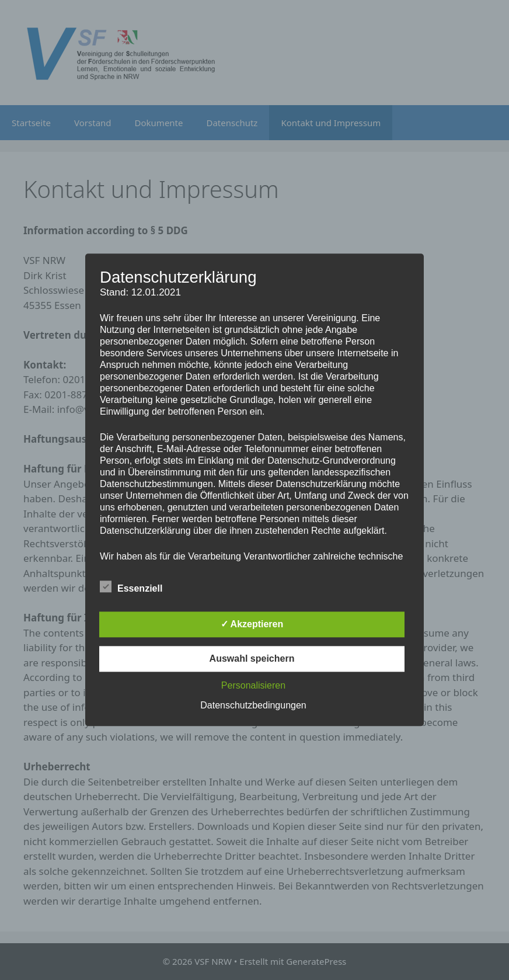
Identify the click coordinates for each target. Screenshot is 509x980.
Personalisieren (253, 686)
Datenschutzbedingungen (253, 706)
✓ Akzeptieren (252, 625)
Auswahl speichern (252, 659)
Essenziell (131, 587)
